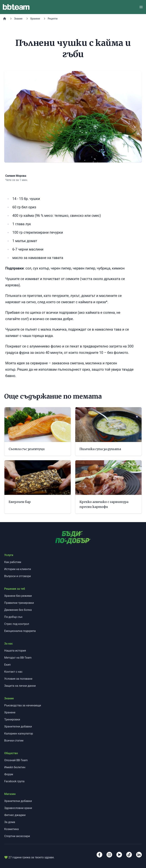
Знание (18, 19)
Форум (9, 774)
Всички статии (14, 741)
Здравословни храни (18, 808)
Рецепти (53, 19)
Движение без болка (18, 610)
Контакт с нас (13, 672)
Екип (7, 665)
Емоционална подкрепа (20, 631)
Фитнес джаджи (15, 815)
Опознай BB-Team (16, 760)
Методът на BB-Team (18, 658)
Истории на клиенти (18, 569)
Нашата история (15, 651)
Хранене (35, 19)
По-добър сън (13, 617)
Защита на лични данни (20, 686)
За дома (10, 822)
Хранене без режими (18, 596)
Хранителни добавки (18, 726)
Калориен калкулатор (19, 734)
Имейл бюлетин (15, 767)
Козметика (11, 829)
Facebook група (14, 781)
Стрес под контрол (17, 624)
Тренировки (12, 719)
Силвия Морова (16, 176)
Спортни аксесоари (17, 836)
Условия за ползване (18, 679)
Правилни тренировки (19, 603)
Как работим (13, 562)
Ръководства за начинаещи (23, 705)
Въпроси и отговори (18, 576)
